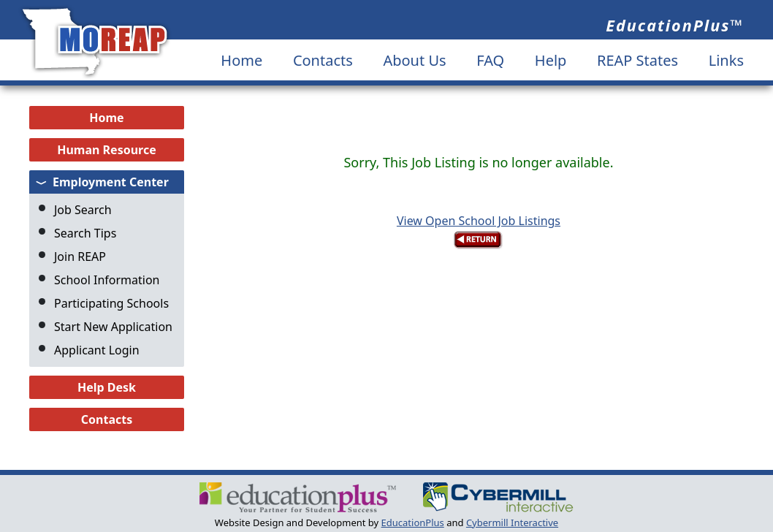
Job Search (83, 210)
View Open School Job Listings (479, 221)
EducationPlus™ (675, 25)
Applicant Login (97, 350)
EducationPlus (413, 522)
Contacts (323, 60)
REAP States (637, 60)
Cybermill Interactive (512, 522)
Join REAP (80, 256)
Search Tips (85, 233)
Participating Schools (111, 303)
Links (726, 60)
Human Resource (107, 150)
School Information (107, 280)
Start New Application (113, 327)
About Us (414, 60)
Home (241, 60)
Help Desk (107, 387)
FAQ (490, 60)
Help (551, 60)
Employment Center (111, 182)
